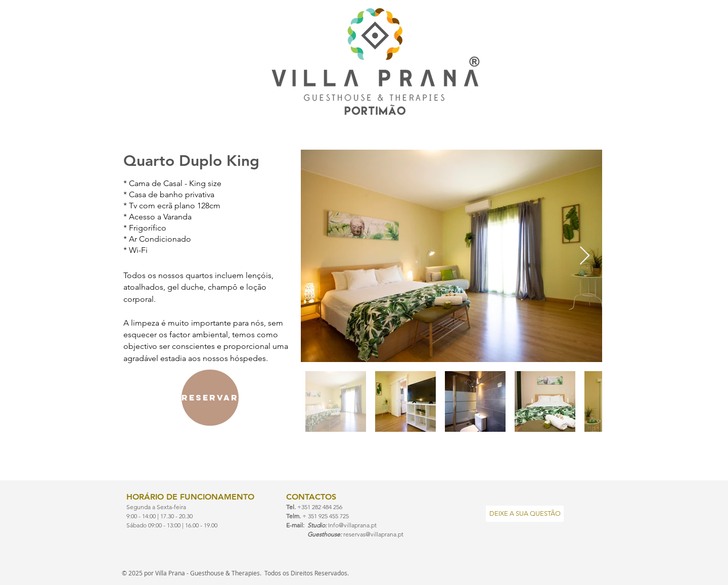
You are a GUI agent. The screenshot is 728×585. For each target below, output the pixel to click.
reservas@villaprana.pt (373, 534)
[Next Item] (585, 256)
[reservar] (210, 398)
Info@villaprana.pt (352, 525)
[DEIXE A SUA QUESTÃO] (525, 514)
